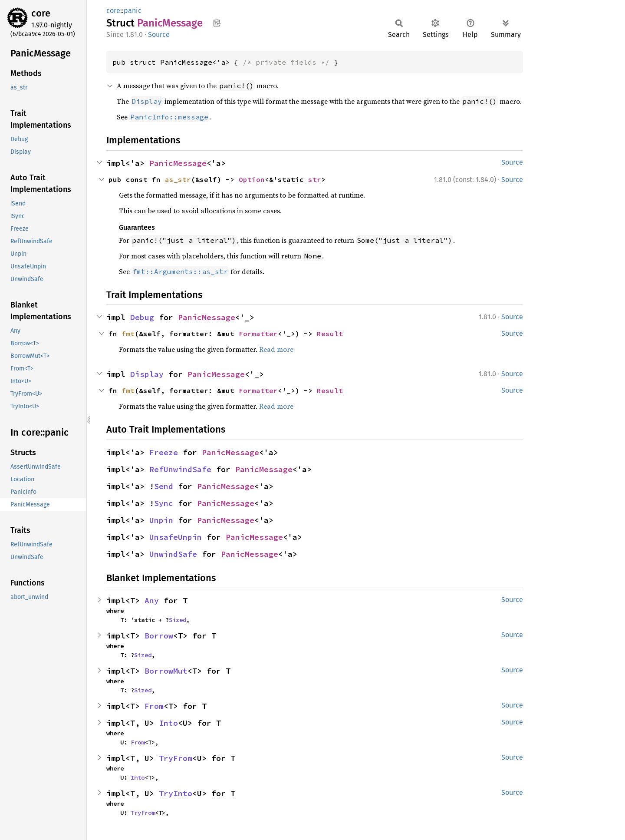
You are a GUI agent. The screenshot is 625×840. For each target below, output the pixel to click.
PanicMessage (178, 163)
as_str (178, 179)
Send (164, 486)
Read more (276, 349)
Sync (164, 503)
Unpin (161, 520)
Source (159, 35)
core (41, 13)
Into (168, 723)
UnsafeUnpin (176, 537)
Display (147, 374)
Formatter (258, 334)
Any (152, 600)
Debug (142, 317)
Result (330, 334)
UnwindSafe (173, 554)
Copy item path (217, 23)
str (315, 179)
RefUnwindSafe (180, 469)
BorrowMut (166, 671)
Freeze (164, 452)
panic (133, 11)
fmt (128, 334)
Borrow (159, 636)
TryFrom (176, 758)
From (154, 706)
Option (252, 179)
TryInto (176, 793)
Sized (178, 620)
